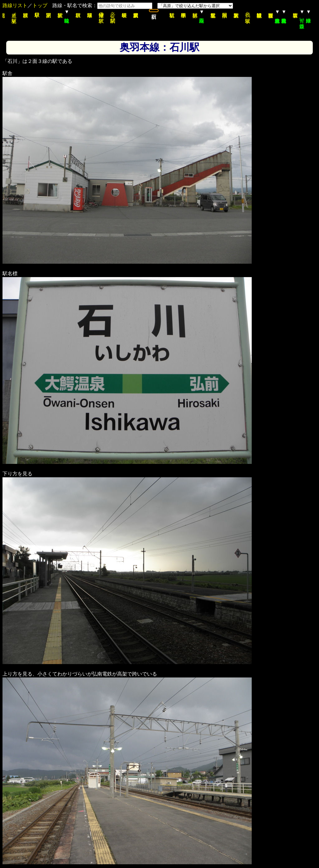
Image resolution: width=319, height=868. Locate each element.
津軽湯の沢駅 (101, 12)
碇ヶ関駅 (113, 12)
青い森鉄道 (302, 17)
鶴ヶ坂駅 (248, 12)
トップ (40, 5)
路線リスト (15, 5)
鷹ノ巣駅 (14, 12)
